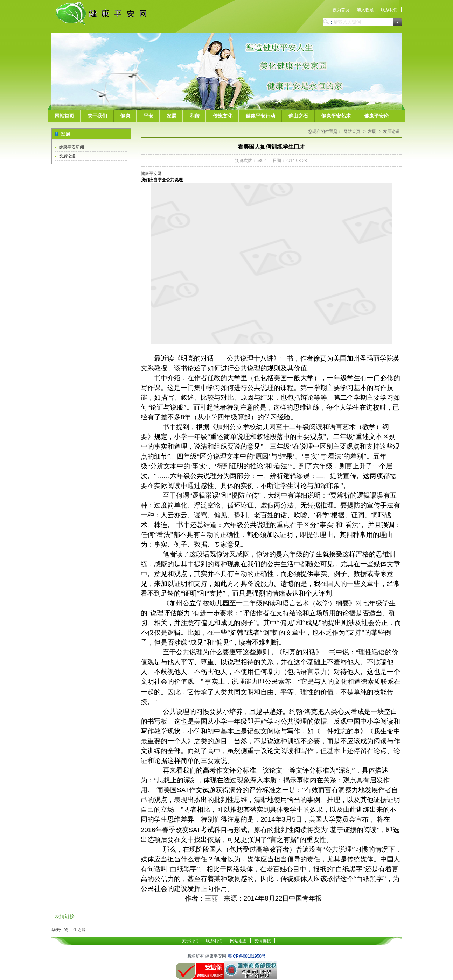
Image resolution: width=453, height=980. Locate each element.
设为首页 (341, 10)
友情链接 (263, 941)
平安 (148, 116)
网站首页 (64, 116)
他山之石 (298, 116)
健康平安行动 (260, 116)
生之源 (79, 930)
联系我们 (389, 10)
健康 (125, 116)
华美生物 (60, 930)
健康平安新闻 (71, 147)
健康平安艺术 (336, 116)
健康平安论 (376, 116)
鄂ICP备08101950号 (247, 956)
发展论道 (67, 156)
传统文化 (223, 116)
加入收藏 (365, 10)
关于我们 (97, 116)
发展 (172, 116)
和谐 (195, 116)
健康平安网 (151, 173)
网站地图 (238, 941)
